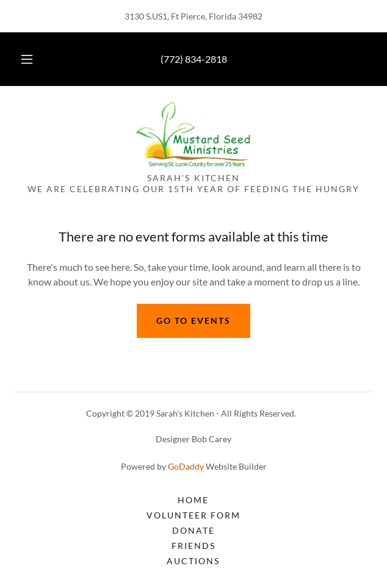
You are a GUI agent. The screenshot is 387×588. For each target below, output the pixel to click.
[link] (193, 134)
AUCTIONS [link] (193, 561)
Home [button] (193, 500)
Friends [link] (193, 546)
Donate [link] (193, 530)
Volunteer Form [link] (193, 515)
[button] (31, 59)
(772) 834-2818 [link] (194, 59)
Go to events (193, 321)
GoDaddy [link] (186, 466)
